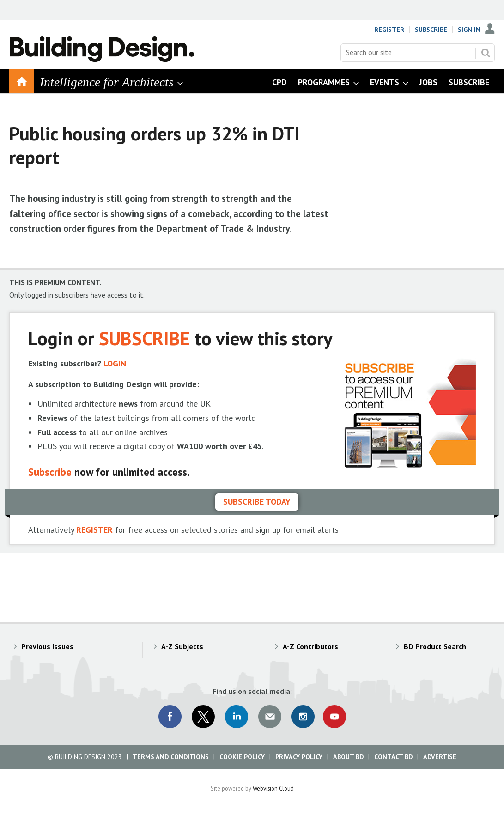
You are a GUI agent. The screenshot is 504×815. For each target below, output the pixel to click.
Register (389, 30)
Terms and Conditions (171, 757)
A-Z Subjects (182, 646)
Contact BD (393, 757)
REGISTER (94, 530)
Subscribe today (257, 502)
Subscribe (431, 30)
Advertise (440, 757)
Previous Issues (47, 646)
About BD (348, 757)
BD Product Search (435, 646)
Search (486, 53)
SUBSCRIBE (144, 338)
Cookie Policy (242, 757)
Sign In (469, 30)
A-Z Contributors (310, 646)
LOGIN (115, 363)
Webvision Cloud (273, 788)
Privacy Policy (299, 757)
